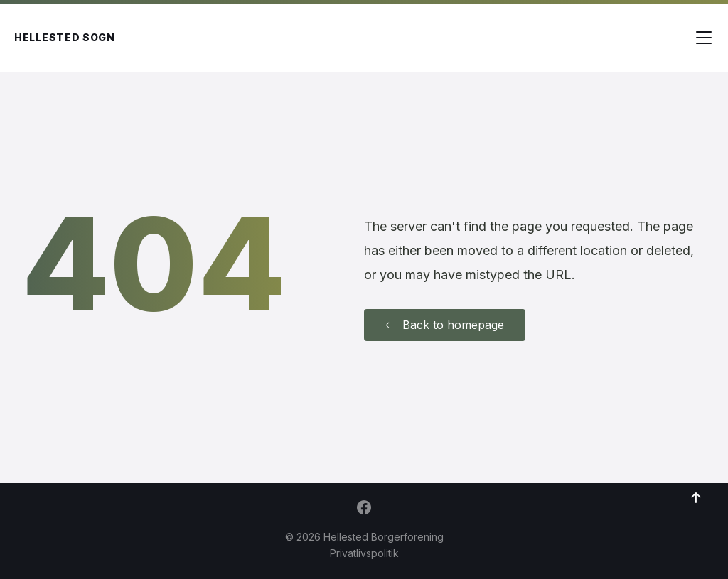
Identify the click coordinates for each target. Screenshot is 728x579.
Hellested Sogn (65, 37)
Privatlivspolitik (364, 553)
